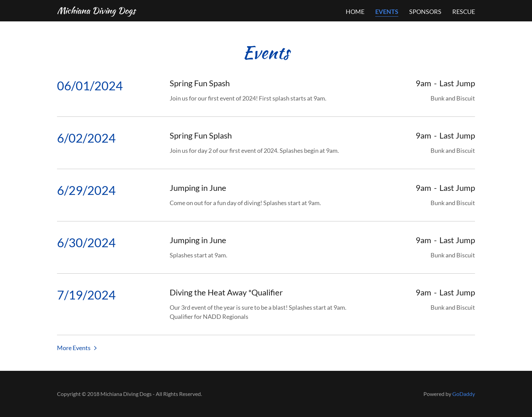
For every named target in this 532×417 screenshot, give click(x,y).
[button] (78, 347)
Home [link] (355, 12)
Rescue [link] (464, 12)
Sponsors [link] (425, 12)
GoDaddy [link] (464, 394)
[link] (96, 11)
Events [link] (387, 12)
